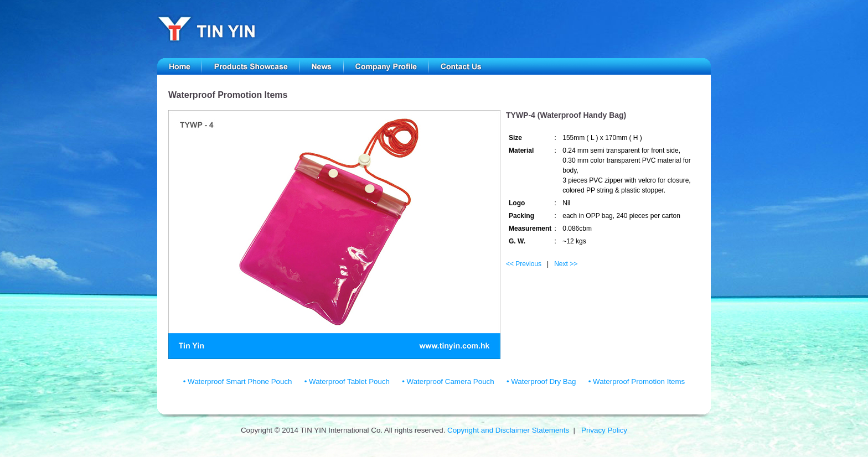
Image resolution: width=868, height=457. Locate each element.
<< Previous (524, 264)
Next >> (566, 264)
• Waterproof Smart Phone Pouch (238, 381)
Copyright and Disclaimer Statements (508, 430)
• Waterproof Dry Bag (541, 381)
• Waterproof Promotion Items (637, 381)
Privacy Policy (604, 430)
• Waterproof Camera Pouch (448, 381)
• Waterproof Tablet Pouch (347, 381)
